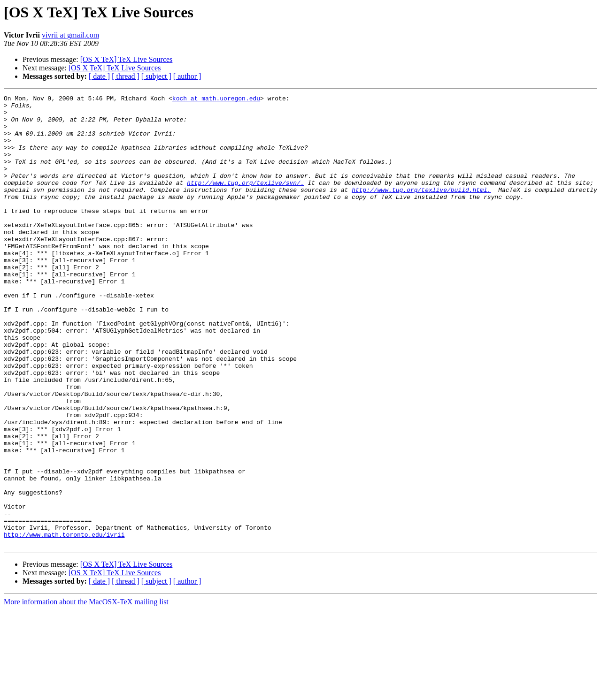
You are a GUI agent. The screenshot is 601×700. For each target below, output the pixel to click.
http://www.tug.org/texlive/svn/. (246, 201)
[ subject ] (156, 76)
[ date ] (99, 76)
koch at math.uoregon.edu (216, 99)
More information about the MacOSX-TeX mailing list (86, 692)
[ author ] (187, 76)
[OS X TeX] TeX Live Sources (127, 59)
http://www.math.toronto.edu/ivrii (64, 623)
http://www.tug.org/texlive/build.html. (421, 209)
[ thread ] (126, 76)
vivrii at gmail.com (70, 35)
